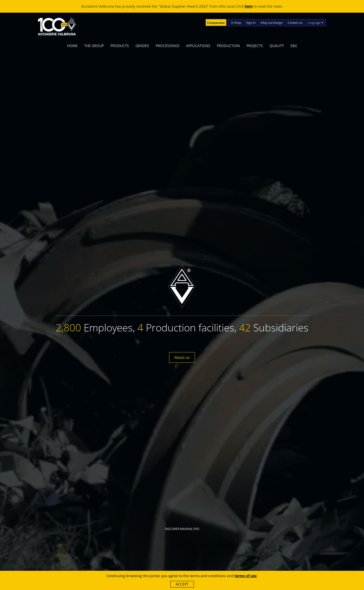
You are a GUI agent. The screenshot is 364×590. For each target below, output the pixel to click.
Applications (198, 46)
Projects (255, 46)
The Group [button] (94, 46)
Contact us (295, 23)
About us (182, 357)
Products (120, 46)
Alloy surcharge (272, 23)
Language (315, 23)
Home (72, 46)
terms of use (246, 576)
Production (228, 46)
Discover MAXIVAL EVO (182, 518)
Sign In (251, 23)
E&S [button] (294, 46)
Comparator (216, 23)
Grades (142, 46)
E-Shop (236, 23)
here (249, 6)
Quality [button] (277, 46)
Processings (168, 46)
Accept (182, 584)
